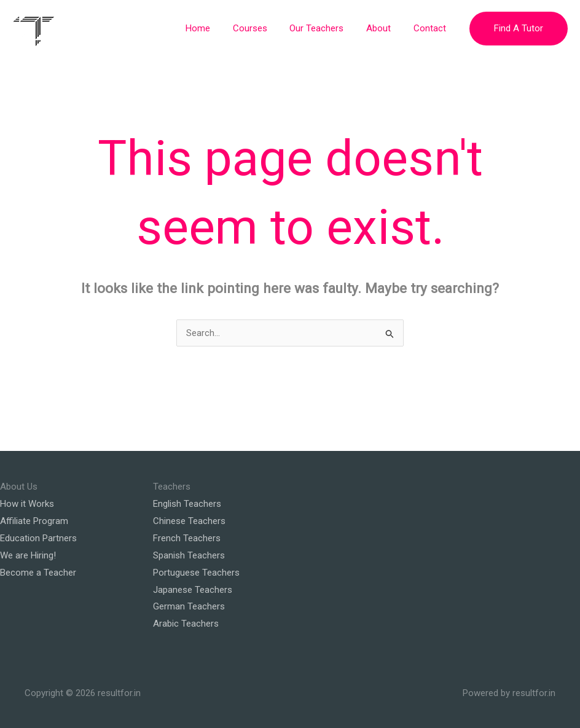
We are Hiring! (28, 555)
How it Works (27, 504)
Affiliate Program (34, 521)
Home (216, 28)
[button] (519, 29)
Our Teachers (327, 28)
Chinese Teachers (189, 521)
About (385, 28)
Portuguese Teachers (196, 573)
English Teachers (187, 504)
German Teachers (189, 606)
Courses (264, 28)
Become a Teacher (38, 573)
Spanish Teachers (189, 555)
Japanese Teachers (193, 590)
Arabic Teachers (186, 624)
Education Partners (38, 538)
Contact (432, 28)
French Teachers (187, 538)
